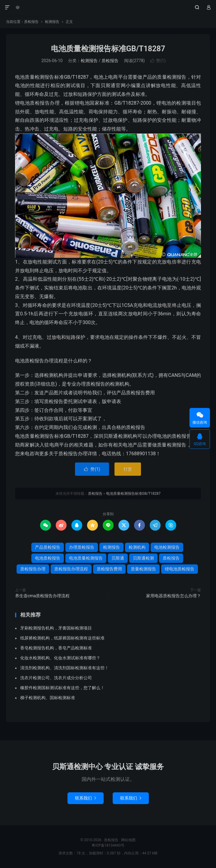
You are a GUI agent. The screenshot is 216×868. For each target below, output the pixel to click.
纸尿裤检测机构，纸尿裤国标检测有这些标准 (62, 638)
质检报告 (108, 8)
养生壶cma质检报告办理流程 (42, 596)
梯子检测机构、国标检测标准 (48, 698)
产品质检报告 (48, 547)
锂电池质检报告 (180, 569)
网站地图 (128, 840)
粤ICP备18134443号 (108, 845)
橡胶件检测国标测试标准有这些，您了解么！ (62, 688)
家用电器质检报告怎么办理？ (174, 596)
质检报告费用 (109, 569)
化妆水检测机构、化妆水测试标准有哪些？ (60, 658)
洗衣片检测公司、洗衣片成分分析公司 (56, 678)
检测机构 (137, 547)
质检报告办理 (33, 569)
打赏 (128, 469)
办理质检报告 (82, 547)
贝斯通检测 (143, 558)
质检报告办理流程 (71, 569)
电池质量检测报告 (86, 558)
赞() (158, 61)
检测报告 (52, 22)
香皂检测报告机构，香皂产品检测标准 (56, 648)
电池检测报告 (167, 547)
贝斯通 (118, 558)
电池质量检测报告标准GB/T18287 (108, 49)
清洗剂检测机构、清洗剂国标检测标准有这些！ (64, 668)
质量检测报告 (143, 569)
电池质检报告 (48, 558)
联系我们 (86, 798)
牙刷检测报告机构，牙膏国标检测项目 (56, 628)
